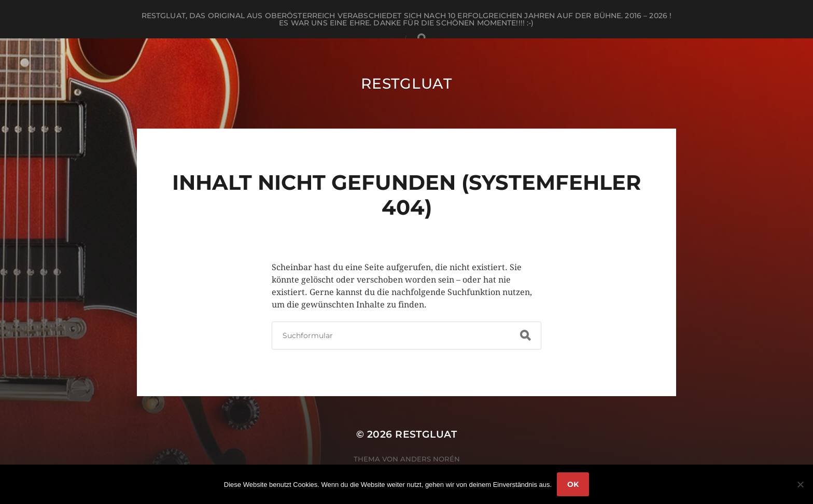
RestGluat (406, 83)
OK (573, 484)
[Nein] (800, 484)
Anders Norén (430, 459)
